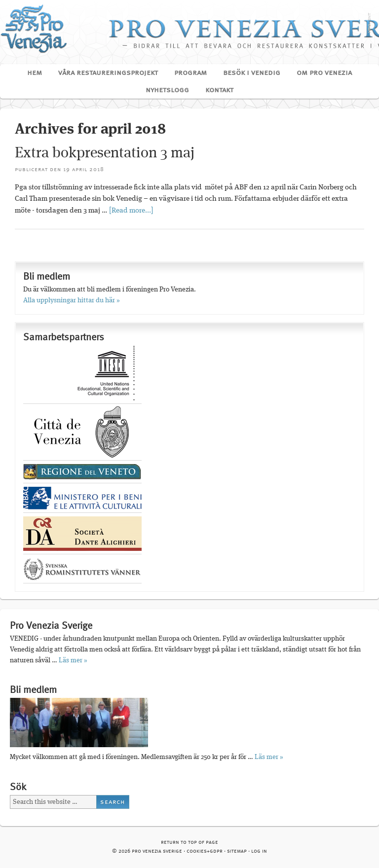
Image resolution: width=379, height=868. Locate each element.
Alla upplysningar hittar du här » (72, 300)
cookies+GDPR (205, 851)
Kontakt (219, 90)
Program (187, 73)
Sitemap (237, 851)
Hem (35, 73)
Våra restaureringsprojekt (104, 73)
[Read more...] (131, 211)
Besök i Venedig (248, 73)
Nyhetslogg (167, 90)
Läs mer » (73, 660)
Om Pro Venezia (321, 73)
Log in (259, 851)
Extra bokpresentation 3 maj (105, 153)
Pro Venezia (189, 28)
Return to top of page (189, 843)
